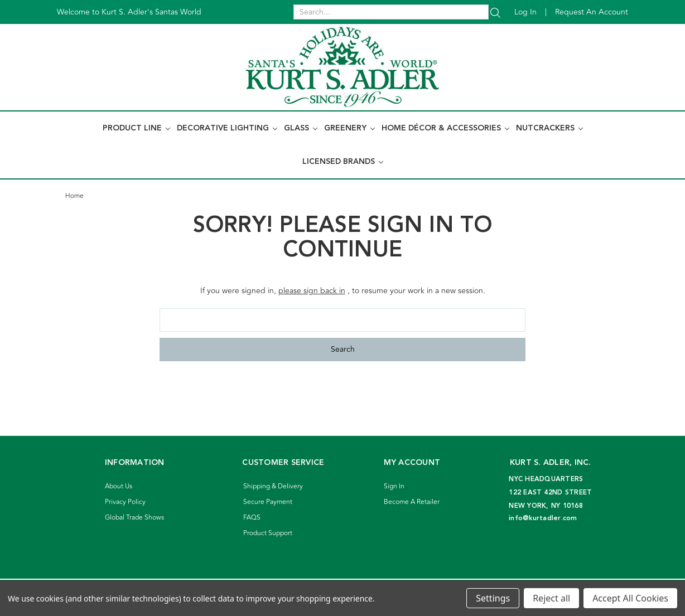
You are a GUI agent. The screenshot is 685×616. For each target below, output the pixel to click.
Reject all (551, 598)
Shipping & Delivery (273, 486)
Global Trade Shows (134, 518)
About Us (119, 486)
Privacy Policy (125, 502)
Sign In (394, 486)
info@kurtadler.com (543, 518)
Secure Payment (268, 502)
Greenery (349, 128)
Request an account (592, 12)
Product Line (136, 128)
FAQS (252, 518)
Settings (493, 598)
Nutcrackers (549, 128)
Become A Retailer (412, 502)
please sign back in (312, 291)
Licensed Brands (343, 162)
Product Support (268, 533)
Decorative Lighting (227, 128)
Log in (525, 12)
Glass (301, 128)
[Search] (495, 12)
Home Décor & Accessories (445, 128)
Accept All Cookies (630, 598)
